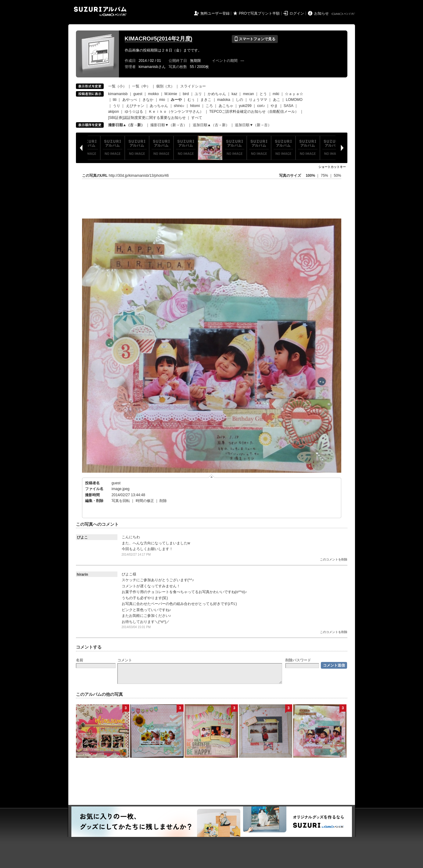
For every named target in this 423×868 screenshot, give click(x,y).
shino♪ (179, 106)
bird (186, 94)
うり (117, 106)
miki (276, 94)
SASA (288, 106)
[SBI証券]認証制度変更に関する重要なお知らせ (147, 118)
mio (162, 100)
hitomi (195, 106)
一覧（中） (141, 86)
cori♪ (261, 106)
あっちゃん (159, 106)
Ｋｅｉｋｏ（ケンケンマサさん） (176, 112)
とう (263, 94)
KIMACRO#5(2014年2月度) (159, 39)
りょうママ (258, 100)
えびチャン (135, 106)
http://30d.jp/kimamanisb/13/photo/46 (139, 176)
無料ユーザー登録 (215, 13)
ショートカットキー (332, 167)
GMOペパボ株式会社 (344, 14)
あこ (277, 100)
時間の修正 (145, 501)
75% (325, 176)
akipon (114, 112)
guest (138, 94)
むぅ (191, 100)
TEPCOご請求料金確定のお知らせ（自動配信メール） (254, 112)
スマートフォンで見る (255, 39)
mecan (249, 94)
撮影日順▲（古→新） (127, 125)
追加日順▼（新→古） (253, 125)
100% (310, 176)
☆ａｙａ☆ (294, 94)
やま (274, 106)
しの (239, 100)
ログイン (297, 13)
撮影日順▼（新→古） (169, 125)
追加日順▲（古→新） (211, 125)
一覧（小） (117, 86)
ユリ (198, 94)
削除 (163, 501)
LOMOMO (294, 100)
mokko (153, 94)
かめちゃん (217, 94)
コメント (125, 660)
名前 (80, 660)
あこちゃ (226, 106)
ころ (209, 106)
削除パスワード (298, 660)
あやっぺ (130, 100)
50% (337, 176)
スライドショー (193, 86)
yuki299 (245, 106)
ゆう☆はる (134, 112)
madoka (224, 100)
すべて (197, 118)
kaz (234, 94)
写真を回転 (121, 501)
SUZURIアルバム (100, 11)
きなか (148, 100)
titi (115, 100)
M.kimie (171, 94)
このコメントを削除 (334, 559)
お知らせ (321, 13)
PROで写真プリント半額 (259, 13)
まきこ (206, 100)
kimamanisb (118, 94)
